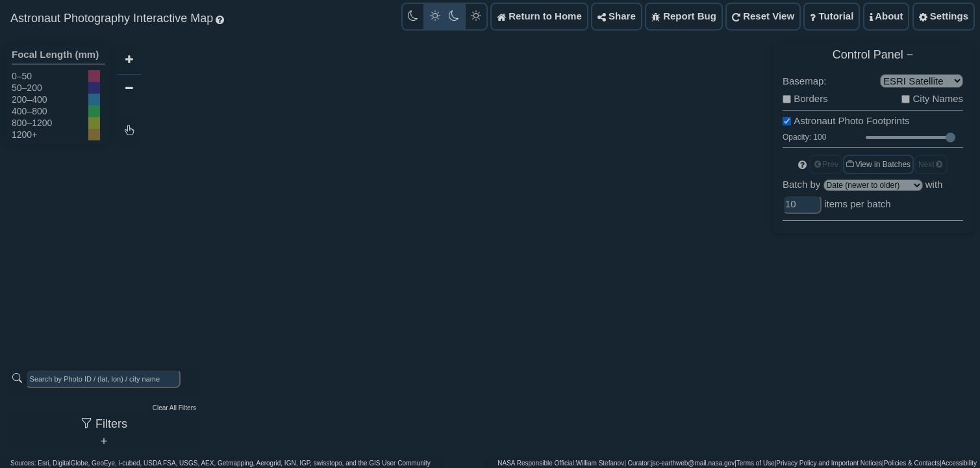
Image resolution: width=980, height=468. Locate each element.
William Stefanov (600, 463)
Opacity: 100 (804, 137)
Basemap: (805, 81)
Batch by (801, 184)
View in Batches (878, 164)
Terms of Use (756, 463)
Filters (104, 424)
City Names (938, 98)
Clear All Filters (174, 408)
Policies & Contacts (912, 463)
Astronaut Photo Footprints (851, 121)
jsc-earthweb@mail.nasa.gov (693, 463)
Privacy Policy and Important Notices (829, 463)
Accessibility (959, 463)
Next (931, 164)
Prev (826, 164)
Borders (811, 98)
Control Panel (868, 55)
